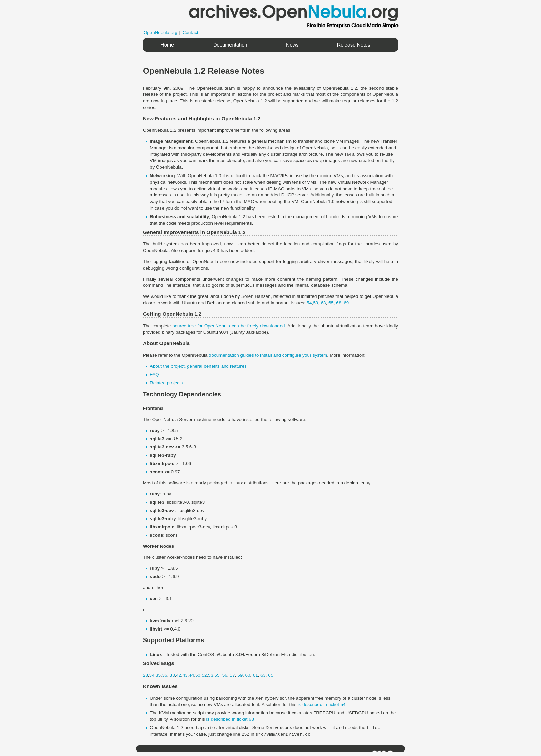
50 (198, 675)
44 (191, 675)
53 (211, 675)
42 (179, 675)
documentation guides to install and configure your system (268, 355)
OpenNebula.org (160, 33)
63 (323, 303)
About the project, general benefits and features (198, 366)
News (292, 45)
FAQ (154, 375)
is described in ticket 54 (322, 704)
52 (204, 675)
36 (165, 675)
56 (225, 675)
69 (346, 303)
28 (145, 675)
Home (167, 45)
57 (232, 675)
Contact (190, 33)
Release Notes (354, 45)
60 (248, 675)
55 (217, 675)
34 (152, 675)
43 (185, 675)
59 (316, 303)
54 (309, 303)
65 (331, 303)
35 (158, 675)
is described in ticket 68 (230, 719)
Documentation (230, 45)
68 (339, 303)
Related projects (166, 383)
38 (172, 675)
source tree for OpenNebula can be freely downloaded (229, 326)
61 (255, 675)
